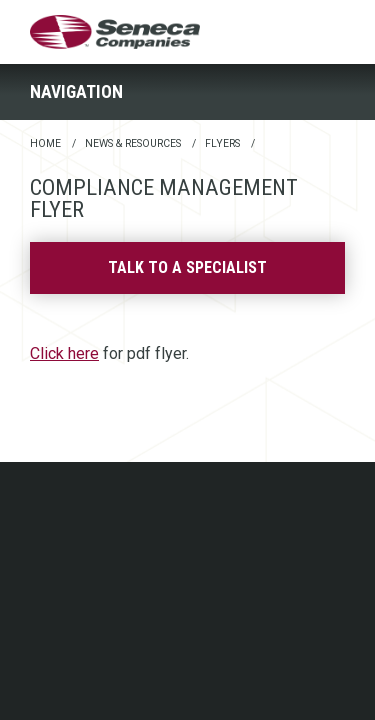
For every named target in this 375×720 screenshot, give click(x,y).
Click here (64, 353)
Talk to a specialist (187, 267)
